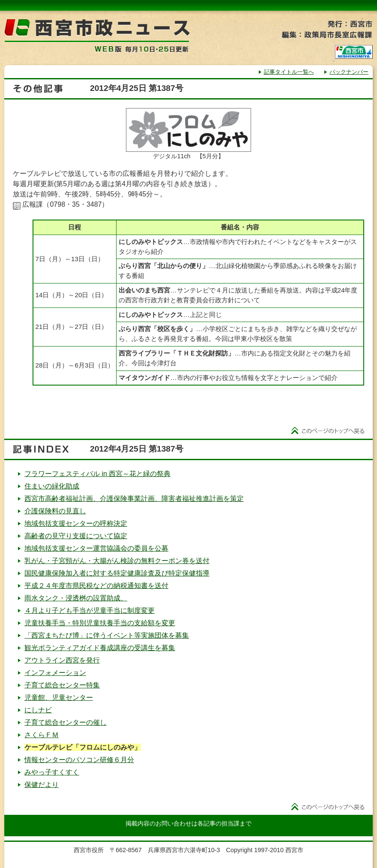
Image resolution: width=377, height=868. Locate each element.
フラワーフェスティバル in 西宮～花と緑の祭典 (97, 474)
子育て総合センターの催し (66, 722)
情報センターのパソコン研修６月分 (79, 760)
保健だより (42, 785)
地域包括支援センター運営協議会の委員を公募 (96, 548)
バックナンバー (349, 72)
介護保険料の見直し (55, 511)
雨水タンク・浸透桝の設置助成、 (76, 598)
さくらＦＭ (42, 735)
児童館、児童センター (59, 698)
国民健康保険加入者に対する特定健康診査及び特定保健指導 (117, 573)
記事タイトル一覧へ (289, 72)
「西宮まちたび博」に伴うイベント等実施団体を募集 (107, 635)
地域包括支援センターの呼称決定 (76, 523)
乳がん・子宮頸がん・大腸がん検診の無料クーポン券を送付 (117, 561)
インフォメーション (55, 673)
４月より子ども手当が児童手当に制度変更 (90, 610)
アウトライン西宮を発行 (62, 660)
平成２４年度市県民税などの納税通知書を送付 (96, 586)
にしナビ (38, 710)
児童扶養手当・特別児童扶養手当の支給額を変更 (100, 623)
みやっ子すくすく (52, 772)
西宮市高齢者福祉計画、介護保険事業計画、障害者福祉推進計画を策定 (134, 499)
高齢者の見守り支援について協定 (76, 536)
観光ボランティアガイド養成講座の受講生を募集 (100, 648)
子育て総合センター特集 (62, 685)
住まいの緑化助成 (52, 486)
